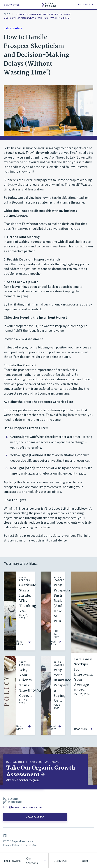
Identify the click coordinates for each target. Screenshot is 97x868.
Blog (7, 14)
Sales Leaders (13, 28)
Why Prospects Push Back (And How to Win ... (62, 606)
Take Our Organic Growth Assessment (41, 771)
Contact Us (12, 5)
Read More (20, 643)
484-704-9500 (35, 817)
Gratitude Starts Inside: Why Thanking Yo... (28, 598)
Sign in (35, 780)
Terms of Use (29, 845)
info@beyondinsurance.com (22, 807)
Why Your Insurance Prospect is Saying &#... (62, 686)
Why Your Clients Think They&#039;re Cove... (31, 683)
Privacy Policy (11, 845)
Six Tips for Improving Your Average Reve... (83, 677)
